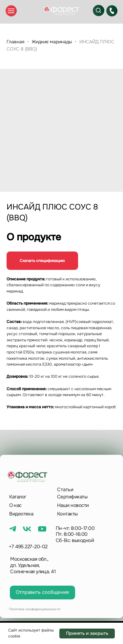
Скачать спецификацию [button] (42, 261)
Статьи (65, 490)
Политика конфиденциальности (35, 609)
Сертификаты (72, 497)
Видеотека (21, 514)
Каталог (18, 497)
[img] (61, 11)
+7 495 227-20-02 (28, 547)
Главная (15, 42)
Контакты (67, 514)
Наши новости (73, 505)
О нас (15, 505)
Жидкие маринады (52, 42)
